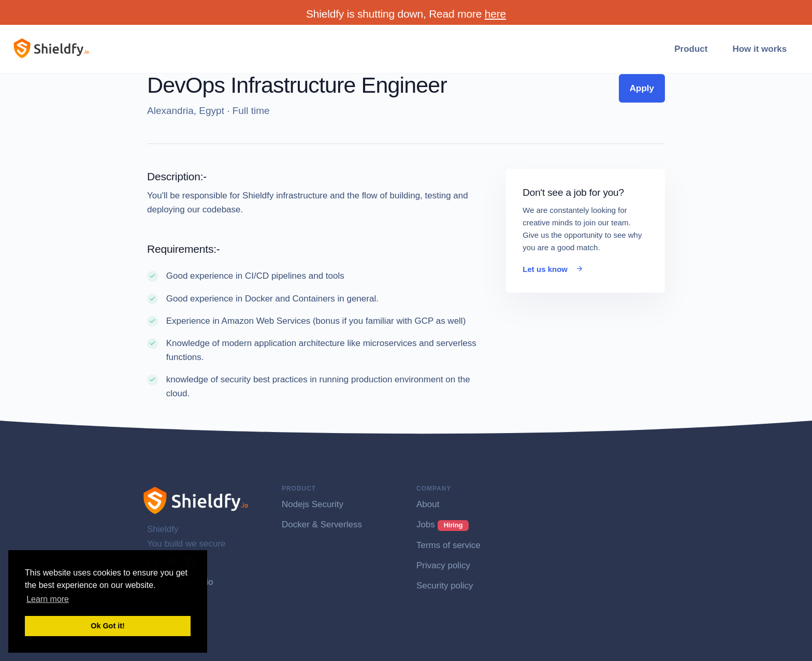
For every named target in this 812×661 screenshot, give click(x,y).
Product (691, 49)
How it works (759, 49)
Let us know (553, 269)
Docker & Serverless (322, 525)
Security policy (445, 586)
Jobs (443, 525)
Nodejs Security (313, 504)
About (428, 504)
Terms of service (448, 545)
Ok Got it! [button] (108, 626)
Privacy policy (443, 565)
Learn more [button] (48, 599)
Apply (642, 88)
